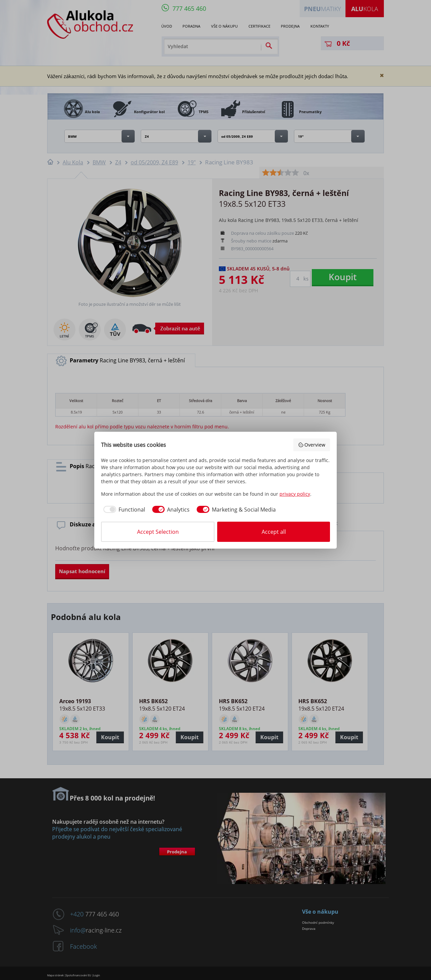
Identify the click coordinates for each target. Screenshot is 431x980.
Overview (312, 445)
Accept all (274, 532)
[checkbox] (123, 510)
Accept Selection (158, 532)
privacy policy (295, 494)
